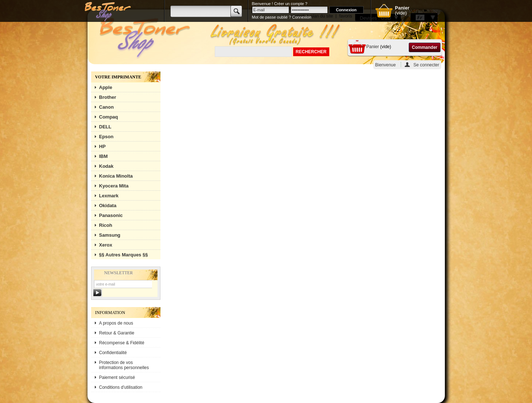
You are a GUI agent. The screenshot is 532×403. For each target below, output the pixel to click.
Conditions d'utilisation (121, 387)
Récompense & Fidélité (122, 343)
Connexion (302, 17)
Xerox (106, 245)
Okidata (108, 206)
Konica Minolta (116, 176)
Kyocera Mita (114, 186)
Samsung (110, 235)
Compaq (109, 117)
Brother (108, 97)
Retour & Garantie (117, 333)
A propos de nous (116, 323)
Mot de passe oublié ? (272, 17)
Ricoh (106, 225)
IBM (104, 156)
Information (110, 313)
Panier (373, 47)
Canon (106, 107)
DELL (105, 127)
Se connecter (426, 65)
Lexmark (109, 196)
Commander (424, 47)
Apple (106, 87)
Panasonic (111, 215)
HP (102, 146)
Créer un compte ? (291, 4)
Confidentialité (113, 353)
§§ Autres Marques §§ (124, 255)
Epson (106, 137)
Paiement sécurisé (117, 377)
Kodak (106, 166)
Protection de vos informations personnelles (124, 365)
